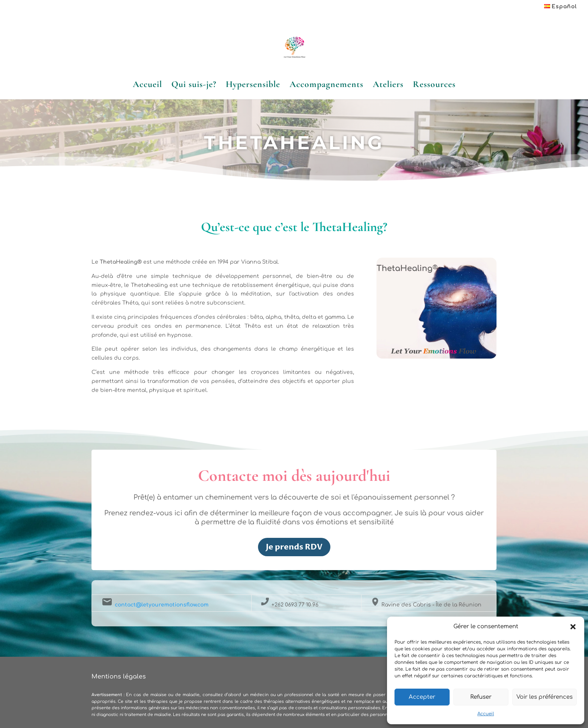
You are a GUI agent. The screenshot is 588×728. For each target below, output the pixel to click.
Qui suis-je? (194, 86)
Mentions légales (119, 677)
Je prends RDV (294, 547)
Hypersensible (253, 86)
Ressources (434, 86)
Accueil (486, 714)
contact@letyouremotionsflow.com (162, 605)
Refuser (481, 697)
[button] (573, 627)
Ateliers (388, 86)
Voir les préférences (544, 697)
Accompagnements (326, 86)
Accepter (422, 697)
